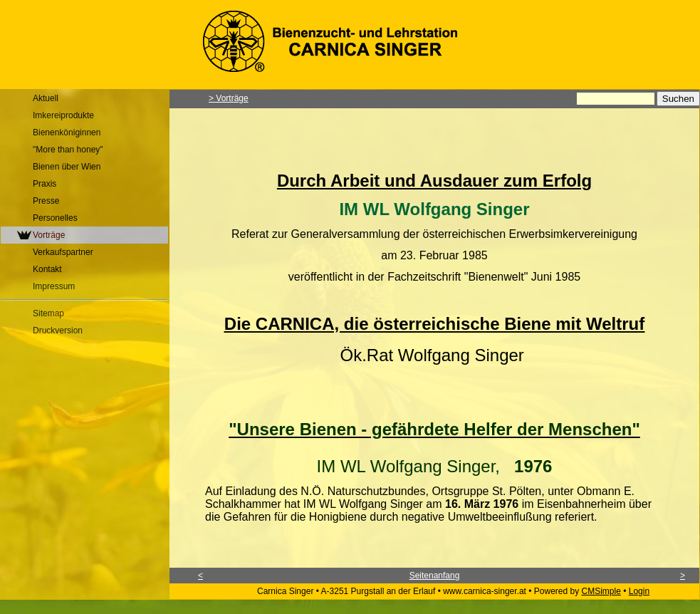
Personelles (55, 218)
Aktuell (46, 98)
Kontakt (47, 269)
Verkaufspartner (63, 252)
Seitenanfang (435, 576)
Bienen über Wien (67, 167)
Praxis (45, 184)
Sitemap (48, 313)
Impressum (54, 286)
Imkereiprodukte (63, 115)
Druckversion (58, 331)
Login (639, 591)
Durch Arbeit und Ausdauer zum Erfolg (434, 181)
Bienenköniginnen (67, 132)
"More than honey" (68, 150)
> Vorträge (229, 98)
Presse (46, 201)
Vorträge (49, 235)
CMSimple (601, 591)
